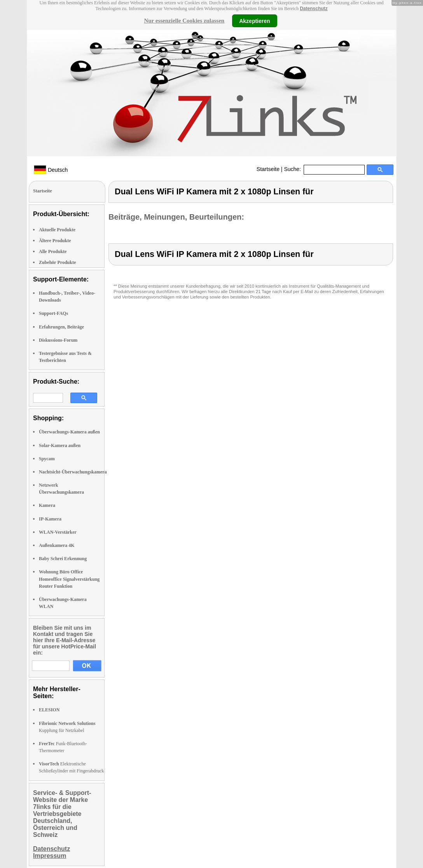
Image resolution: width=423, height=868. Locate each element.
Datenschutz (314, 9)
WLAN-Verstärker (58, 532)
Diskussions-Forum (58, 340)
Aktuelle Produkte (57, 230)
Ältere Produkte (55, 241)
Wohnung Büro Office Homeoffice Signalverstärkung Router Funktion (69, 579)
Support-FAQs (53, 313)
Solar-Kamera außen (60, 445)
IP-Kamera (50, 519)
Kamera (47, 505)
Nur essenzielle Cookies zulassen (184, 21)
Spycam (47, 459)
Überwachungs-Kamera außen (69, 432)
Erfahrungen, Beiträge (61, 327)
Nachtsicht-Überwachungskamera (73, 472)
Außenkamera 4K (57, 545)
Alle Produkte (53, 251)
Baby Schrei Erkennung (63, 559)
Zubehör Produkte (57, 262)
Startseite (268, 169)
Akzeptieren (254, 21)
